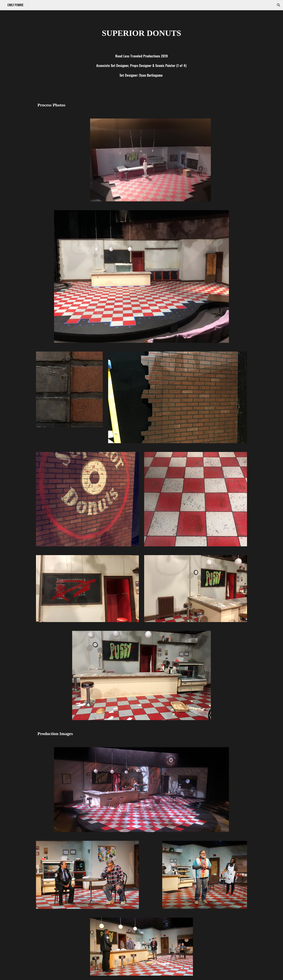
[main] (141, 33)
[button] (279, 5)
